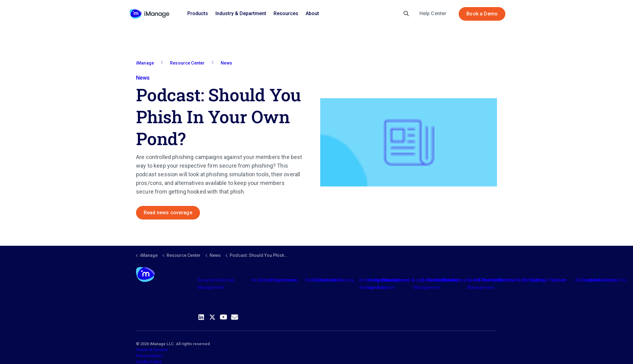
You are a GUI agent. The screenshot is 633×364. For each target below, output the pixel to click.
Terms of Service (152, 350)
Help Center (433, 13)
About (312, 13)
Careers (559, 280)
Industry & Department (241, 13)
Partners (329, 280)
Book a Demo (482, 14)
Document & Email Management (216, 284)
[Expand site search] (406, 14)
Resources (286, 13)
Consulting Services (278, 280)
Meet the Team (512, 280)
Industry (390, 280)
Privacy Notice (149, 356)
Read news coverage (168, 213)
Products (198, 13)
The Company (457, 280)
